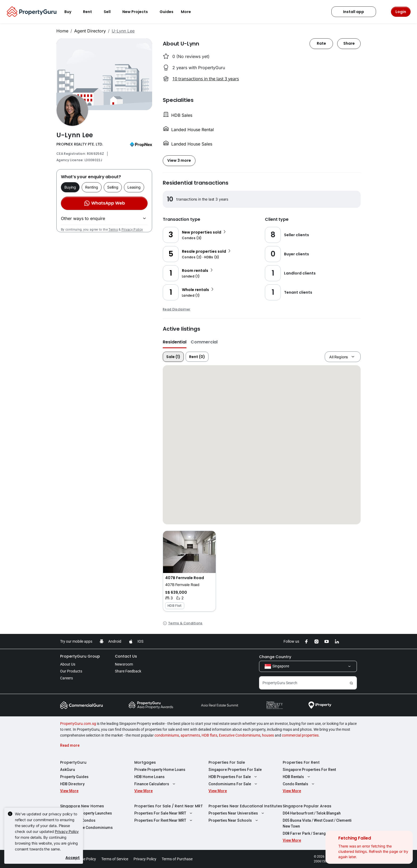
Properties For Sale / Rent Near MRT (169, 806)
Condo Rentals (299, 784)
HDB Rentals (297, 777)
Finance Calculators (155, 784)
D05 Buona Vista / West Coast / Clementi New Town (317, 823)
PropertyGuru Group (80, 656)
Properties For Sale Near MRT (164, 813)
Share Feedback (128, 671)
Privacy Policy (132, 230)
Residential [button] (175, 342)
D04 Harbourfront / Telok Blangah (312, 813)
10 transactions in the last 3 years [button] (206, 79)
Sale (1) (173, 357)
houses (268, 735)
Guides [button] (166, 12)
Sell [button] (110, 12)
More (189, 12)
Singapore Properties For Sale (235, 770)
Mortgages (145, 762)
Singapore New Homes (82, 806)
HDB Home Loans (149, 777)
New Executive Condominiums (86, 828)
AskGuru (68, 770)
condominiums (167, 735)
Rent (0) (197, 357)
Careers (66, 678)
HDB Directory (72, 784)
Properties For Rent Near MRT (164, 820)
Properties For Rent (301, 762)
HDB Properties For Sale (233, 777)
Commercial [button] (204, 342)
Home (62, 31)
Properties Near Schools (234, 820)
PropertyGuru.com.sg (78, 724)
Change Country (275, 657)
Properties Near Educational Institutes (245, 806)
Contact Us (126, 656)
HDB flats (209, 735)
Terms (113, 230)
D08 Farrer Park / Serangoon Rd (310, 833)
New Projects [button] (138, 12)
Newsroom (124, 664)
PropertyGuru (73, 762)
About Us (68, 664)
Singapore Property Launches (86, 813)
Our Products (71, 671)
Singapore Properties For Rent (309, 770)
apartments (190, 735)
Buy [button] (71, 12)
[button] (189, 571)
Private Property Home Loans (160, 770)
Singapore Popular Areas (307, 806)
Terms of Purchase (177, 859)
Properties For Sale (227, 762)
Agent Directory (90, 31)
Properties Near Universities (237, 813)
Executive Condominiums (240, 735)
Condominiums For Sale (233, 784)
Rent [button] (91, 12)
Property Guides (74, 777)
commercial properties (300, 735)
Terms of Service (115, 859)
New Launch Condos (78, 820)
